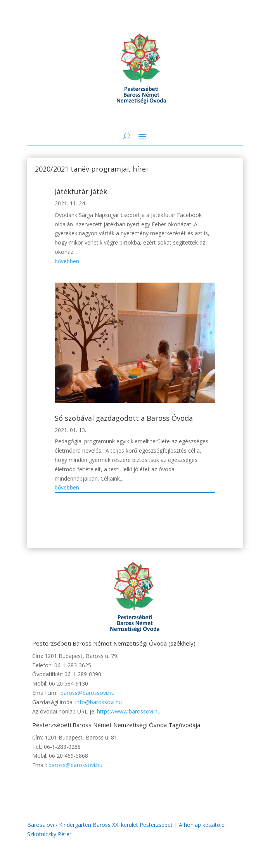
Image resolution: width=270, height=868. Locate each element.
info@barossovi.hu (99, 702)
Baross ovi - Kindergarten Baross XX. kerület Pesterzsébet (100, 825)
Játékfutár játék (81, 191)
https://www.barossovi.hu (129, 711)
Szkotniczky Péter (49, 834)
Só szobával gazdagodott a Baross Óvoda (124, 418)
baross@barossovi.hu (87, 693)
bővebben (67, 261)
